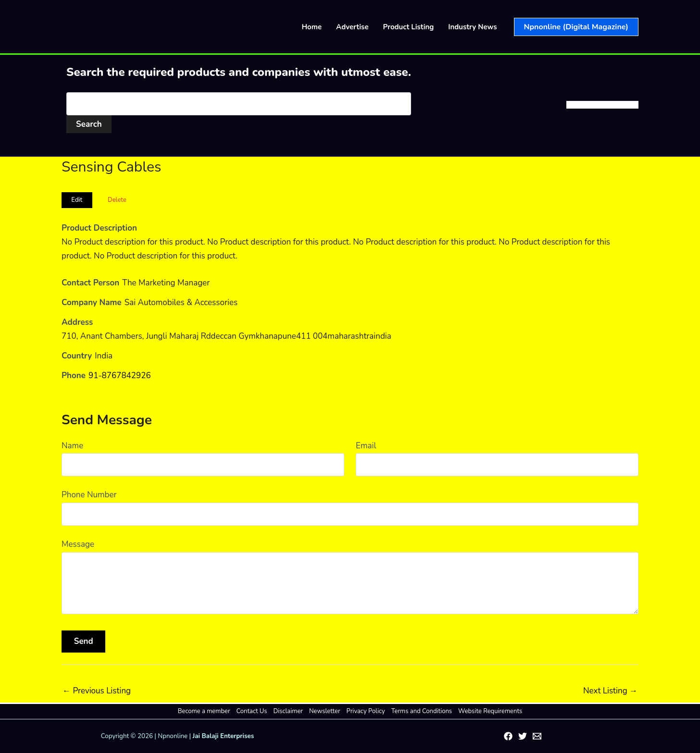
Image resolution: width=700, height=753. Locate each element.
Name (72, 446)
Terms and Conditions (422, 711)
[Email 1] (537, 736)
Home (312, 27)
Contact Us (252, 711)
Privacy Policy (366, 711)
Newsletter (325, 711)
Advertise (352, 27)
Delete (117, 200)
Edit (77, 200)
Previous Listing (97, 691)
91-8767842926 (120, 376)
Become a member (204, 711)
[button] (576, 27)
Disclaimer (288, 711)
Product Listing (409, 27)
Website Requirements (490, 711)
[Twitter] (523, 736)
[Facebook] (508, 736)
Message (78, 544)
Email (366, 446)
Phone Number (89, 495)
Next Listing (610, 691)
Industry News (472, 27)
